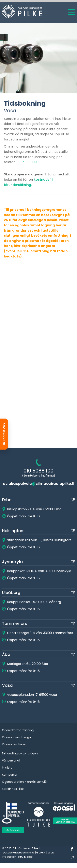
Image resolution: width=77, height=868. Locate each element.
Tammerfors (14, 623)
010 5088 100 (27, 162)
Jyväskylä (12, 562)
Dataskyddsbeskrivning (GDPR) (24, 853)
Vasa (7, 685)
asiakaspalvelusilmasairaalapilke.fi (38, 484)
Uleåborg (11, 593)
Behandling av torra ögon (20, 753)
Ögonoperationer (14, 744)
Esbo (7, 500)
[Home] (18, 12)
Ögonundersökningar (17, 737)
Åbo (6, 654)
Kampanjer (10, 775)
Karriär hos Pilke (13, 789)
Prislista (7, 768)
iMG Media (25, 857)
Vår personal (11, 760)
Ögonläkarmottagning (18, 730)
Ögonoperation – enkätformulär (25, 782)
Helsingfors (13, 531)
